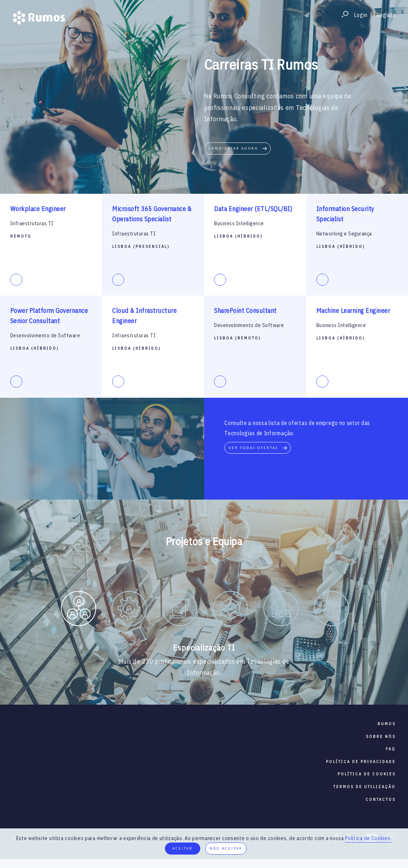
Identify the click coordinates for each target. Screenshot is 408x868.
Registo (386, 15)
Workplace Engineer (38, 209)
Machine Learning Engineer (353, 311)
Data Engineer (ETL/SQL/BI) (253, 209)
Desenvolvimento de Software (45, 336)
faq (391, 749)
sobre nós (381, 736)
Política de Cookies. (368, 838)
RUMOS (387, 724)
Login (361, 15)
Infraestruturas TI (32, 223)
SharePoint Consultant (245, 311)
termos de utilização (364, 787)
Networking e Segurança (344, 234)
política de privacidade (361, 762)
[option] (78, 610)
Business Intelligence (239, 223)
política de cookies (367, 774)
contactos (381, 799)
